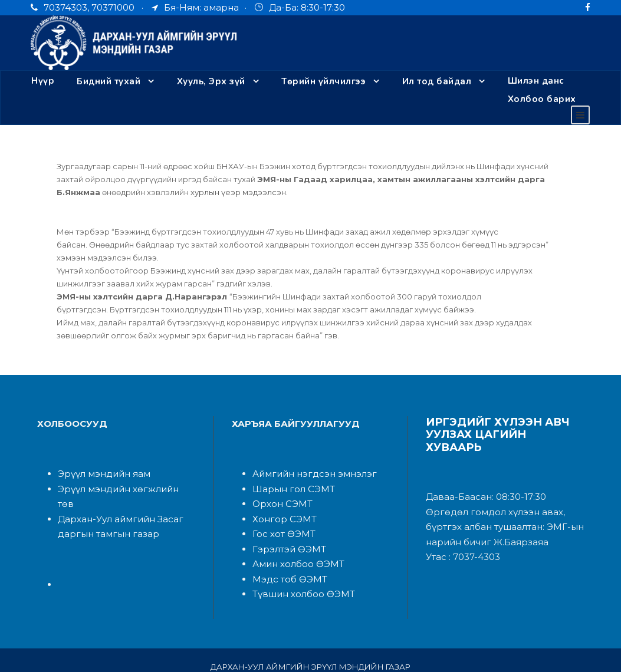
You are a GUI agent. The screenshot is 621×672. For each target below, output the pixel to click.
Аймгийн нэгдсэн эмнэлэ (303, 461)
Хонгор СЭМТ (281, 505)
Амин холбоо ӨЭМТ (293, 551)
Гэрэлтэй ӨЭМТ (285, 536)
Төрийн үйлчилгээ (324, 81)
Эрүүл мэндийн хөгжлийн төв (119, 475)
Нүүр (42, 81)
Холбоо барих (75, 99)
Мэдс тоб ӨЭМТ (286, 566)
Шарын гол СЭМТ (289, 475)
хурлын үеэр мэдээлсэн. (139, 192)
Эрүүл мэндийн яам (99, 461)
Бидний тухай (108, 81)
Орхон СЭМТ (279, 491)
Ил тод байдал (436, 81)
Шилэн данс (535, 81)
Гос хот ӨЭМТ (281, 521)
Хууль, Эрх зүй (211, 81)
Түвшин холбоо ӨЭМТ (298, 581)
